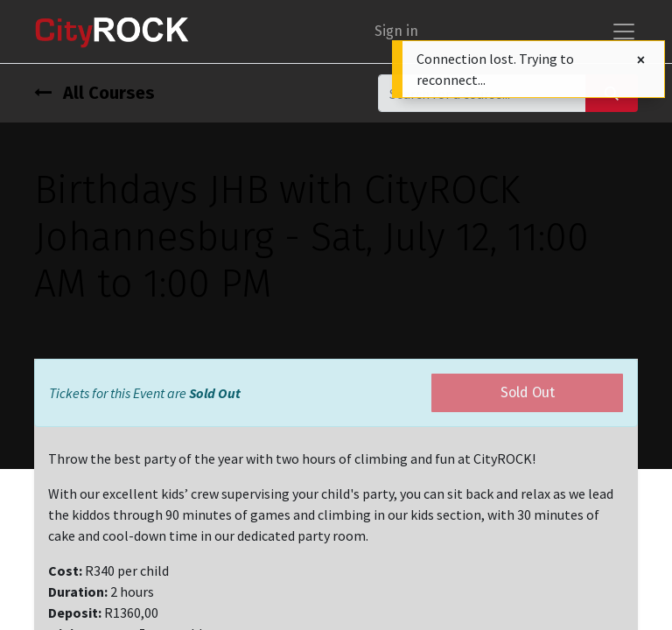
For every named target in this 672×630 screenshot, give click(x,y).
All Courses (94, 93)
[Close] (641, 60)
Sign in (396, 31)
